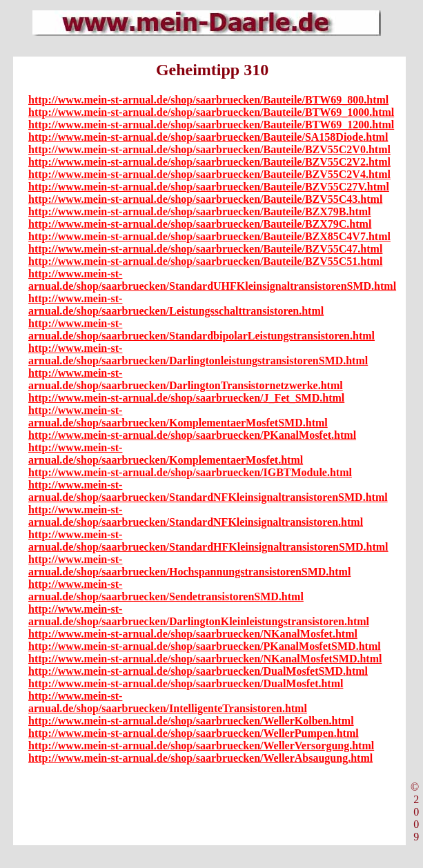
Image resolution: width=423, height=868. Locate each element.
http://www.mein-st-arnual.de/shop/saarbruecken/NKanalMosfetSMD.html (205, 659)
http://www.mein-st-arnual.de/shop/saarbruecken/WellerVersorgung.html (201, 746)
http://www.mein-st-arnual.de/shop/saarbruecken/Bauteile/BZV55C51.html (205, 261)
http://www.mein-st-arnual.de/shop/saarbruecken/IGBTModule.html (190, 472)
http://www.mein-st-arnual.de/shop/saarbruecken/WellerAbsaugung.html (200, 758)
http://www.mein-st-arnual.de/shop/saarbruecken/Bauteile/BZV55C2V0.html (209, 149)
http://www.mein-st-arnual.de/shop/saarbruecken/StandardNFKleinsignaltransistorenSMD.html (208, 491)
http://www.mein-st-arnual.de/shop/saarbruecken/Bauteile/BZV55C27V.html (209, 187)
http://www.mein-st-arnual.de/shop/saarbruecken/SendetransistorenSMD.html (166, 590)
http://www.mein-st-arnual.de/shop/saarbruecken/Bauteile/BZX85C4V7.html (209, 236)
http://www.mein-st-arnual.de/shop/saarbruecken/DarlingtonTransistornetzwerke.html (186, 379)
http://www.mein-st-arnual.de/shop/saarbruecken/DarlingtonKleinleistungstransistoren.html (199, 615)
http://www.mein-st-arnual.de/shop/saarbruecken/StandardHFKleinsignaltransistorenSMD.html (208, 541)
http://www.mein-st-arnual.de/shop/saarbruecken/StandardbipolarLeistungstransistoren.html (201, 329)
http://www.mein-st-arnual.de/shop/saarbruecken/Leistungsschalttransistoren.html (176, 305)
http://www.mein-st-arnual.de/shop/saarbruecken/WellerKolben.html (191, 721)
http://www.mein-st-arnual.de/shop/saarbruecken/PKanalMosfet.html (192, 435)
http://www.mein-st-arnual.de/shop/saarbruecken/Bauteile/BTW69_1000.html (211, 112)
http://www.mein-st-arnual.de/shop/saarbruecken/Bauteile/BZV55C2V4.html (209, 174)
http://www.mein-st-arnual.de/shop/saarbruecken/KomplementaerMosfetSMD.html (178, 416)
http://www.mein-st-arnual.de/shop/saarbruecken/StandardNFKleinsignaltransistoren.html (196, 516)
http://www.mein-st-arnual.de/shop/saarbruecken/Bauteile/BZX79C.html (200, 224)
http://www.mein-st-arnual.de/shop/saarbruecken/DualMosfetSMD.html (198, 671)
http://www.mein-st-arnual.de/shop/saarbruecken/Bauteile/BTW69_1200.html (211, 125)
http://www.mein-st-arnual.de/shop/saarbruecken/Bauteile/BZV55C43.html (205, 199)
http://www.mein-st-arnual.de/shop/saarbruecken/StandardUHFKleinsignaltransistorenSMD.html (212, 280)
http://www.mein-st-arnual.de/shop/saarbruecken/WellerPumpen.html (194, 733)
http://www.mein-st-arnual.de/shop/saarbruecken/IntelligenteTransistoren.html (168, 702)
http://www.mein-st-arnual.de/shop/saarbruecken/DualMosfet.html (186, 683)
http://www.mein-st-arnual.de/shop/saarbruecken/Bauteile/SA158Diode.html (208, 137)
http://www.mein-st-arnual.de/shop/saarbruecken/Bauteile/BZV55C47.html (205, 249)
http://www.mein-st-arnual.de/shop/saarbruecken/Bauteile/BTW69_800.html (208, 100)
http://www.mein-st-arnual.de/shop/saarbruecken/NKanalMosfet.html (193, 634)
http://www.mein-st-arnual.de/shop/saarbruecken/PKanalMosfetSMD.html (205, 646)
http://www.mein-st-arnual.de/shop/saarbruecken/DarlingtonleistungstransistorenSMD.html (198, 354)
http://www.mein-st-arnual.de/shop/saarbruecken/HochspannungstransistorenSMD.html (189, 565)
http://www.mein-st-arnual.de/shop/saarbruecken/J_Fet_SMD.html (186, 398)
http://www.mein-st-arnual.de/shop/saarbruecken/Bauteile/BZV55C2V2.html (209, 162)
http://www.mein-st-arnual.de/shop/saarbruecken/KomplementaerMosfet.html (166, 454)
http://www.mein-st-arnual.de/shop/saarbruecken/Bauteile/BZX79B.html (199, 211)
